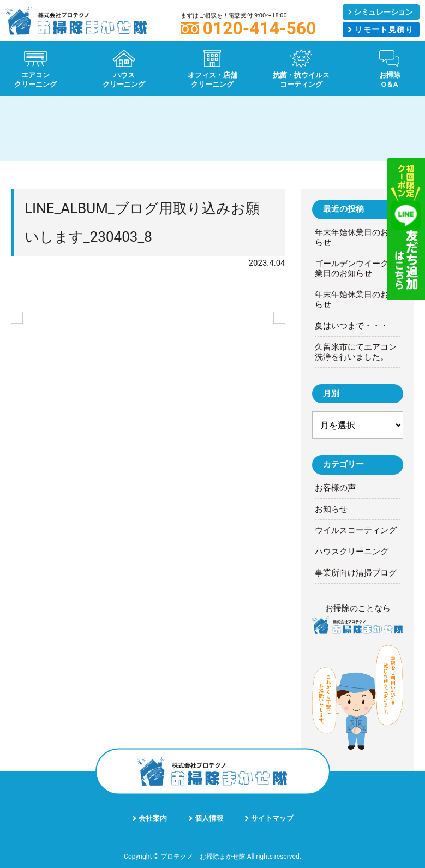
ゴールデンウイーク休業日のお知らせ (356, 268)
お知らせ (331, 509)
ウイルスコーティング (356, 530)
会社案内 (153, 818)
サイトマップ (272, 818)
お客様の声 (335, 488)
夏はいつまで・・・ (352, 326)
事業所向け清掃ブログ (356, 573)
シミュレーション (383, 12)
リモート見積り (384, 29)
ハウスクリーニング (352, 552)
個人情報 (209, 818)
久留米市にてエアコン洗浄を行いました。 (356, 352)
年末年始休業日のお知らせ (356, 237)
